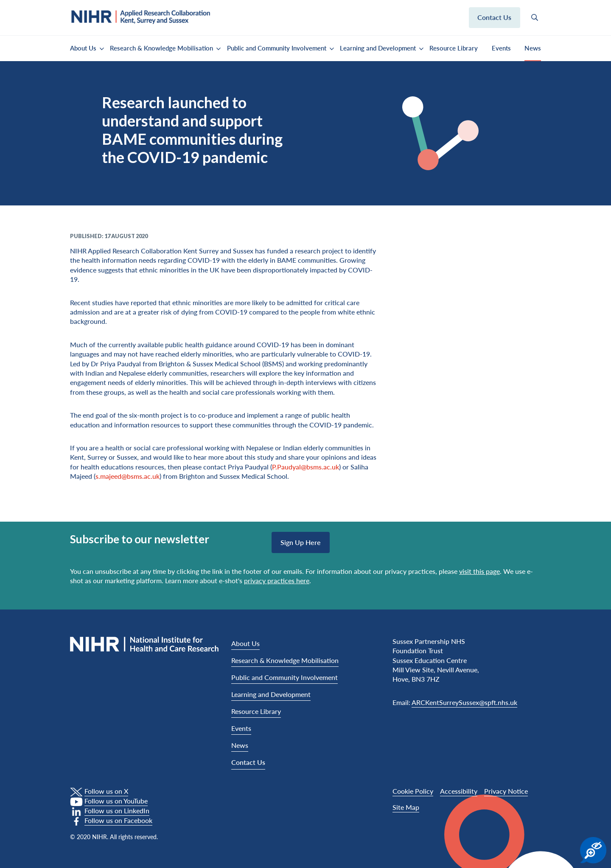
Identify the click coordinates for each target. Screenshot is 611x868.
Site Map (406, 807)
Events (501, 48)
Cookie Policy (413, 791)
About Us (83, 48)
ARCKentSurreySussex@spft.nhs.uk (464, 702)
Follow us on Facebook (118, 820)
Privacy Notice (506, 791)
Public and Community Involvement (277, 48)
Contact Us (248, 762)
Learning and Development (378, 48)
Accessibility (459, 791)
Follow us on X (106, 791)
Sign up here (301, 542)
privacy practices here (277, 580)
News (533, 48)
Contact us (494, 17)
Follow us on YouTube (116, 801)
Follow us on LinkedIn (117, 810)
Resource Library (454, 48)
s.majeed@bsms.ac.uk (128, 476)
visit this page (479, 571)
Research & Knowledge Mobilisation (161, 48)
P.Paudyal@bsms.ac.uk (305, 467)
